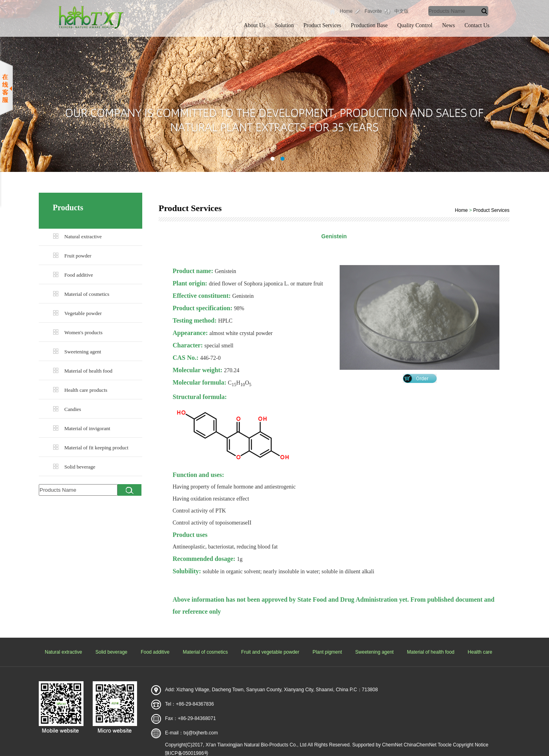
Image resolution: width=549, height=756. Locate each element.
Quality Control (415, 25)
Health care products (86, 390)
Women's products (84, 332)
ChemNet (392, 745)
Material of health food (88, 371)
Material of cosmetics (87, 294)
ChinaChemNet (420, 745)
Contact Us (477, 25)
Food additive (79, 275)
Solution (284, 25)
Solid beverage (80, 467)
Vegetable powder (83, 313)
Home (346, 11)
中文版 (402, 11)
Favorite (373, 11)
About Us (255, 25)
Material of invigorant (87, 428)
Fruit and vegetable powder (270, 652)
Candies (73, 409)
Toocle (445, 745)
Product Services (322, 25)
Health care (480, 652)
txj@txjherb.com (201, 733)
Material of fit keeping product (96, 448)
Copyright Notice (471, 745)
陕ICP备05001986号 (187, 753)
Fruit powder (78, 256)
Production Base (369, 25)
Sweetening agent (83, 352)
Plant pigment (327, 652)
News (449, 25)
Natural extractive (83, 236)
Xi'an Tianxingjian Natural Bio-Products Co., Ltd (256, 745)
